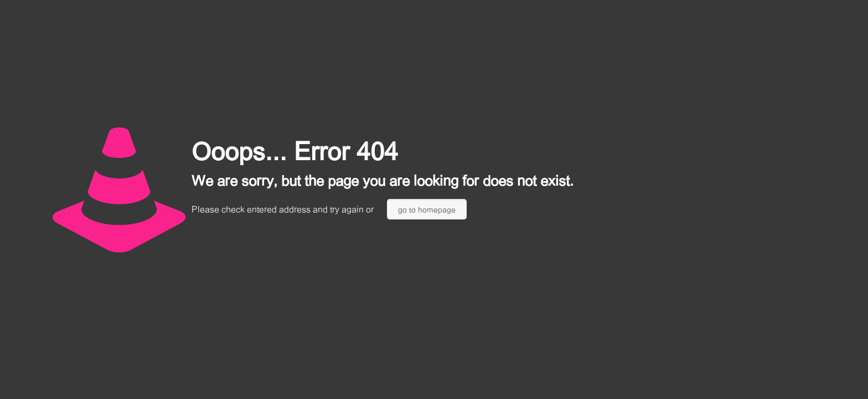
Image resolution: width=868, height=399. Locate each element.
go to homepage (427, 209)
